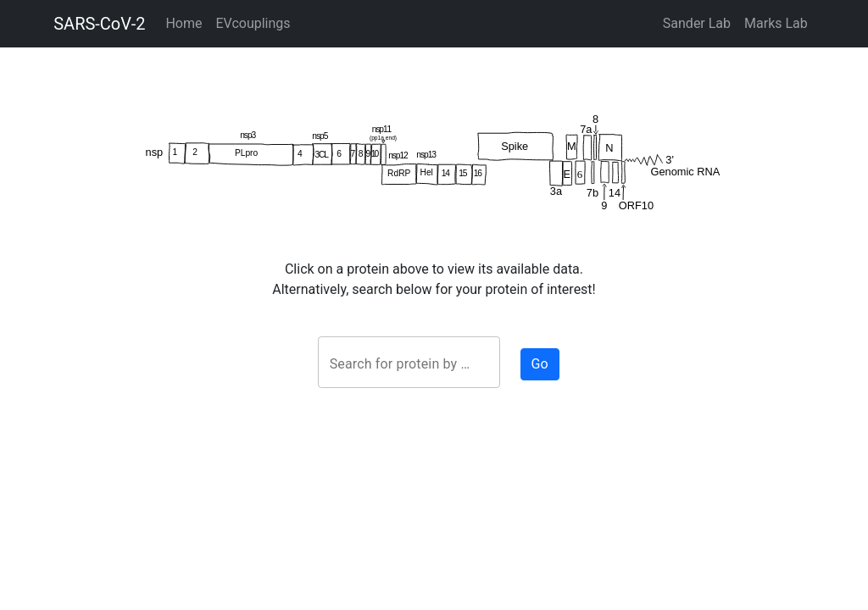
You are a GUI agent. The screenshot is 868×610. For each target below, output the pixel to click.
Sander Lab (697, 23)
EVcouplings (253, 23)
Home (184, 23)
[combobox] (409, 364)
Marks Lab (776, 23)
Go (540, 364)
